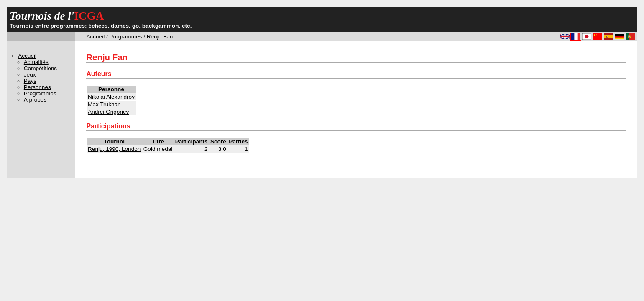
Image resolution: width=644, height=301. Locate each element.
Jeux (30, 75)
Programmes (126, 37)
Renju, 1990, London (114, 149)
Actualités (36, 62)
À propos (35, 100)
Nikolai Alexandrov (111, 97)
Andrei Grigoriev (108, 112)
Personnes (37, 87)
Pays (30, 81)
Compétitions (40, 68)
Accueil (95, 37)
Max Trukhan (104, 104)
